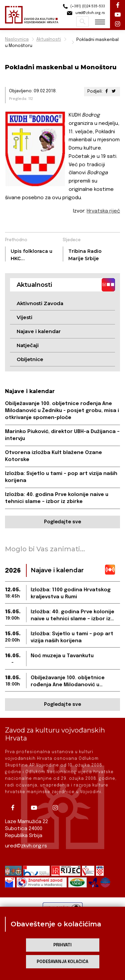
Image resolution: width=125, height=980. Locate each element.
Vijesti (24, 317)
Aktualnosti (49, 39)
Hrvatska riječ (103, 211)
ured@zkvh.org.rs (26, 846)
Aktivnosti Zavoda (40, 303)
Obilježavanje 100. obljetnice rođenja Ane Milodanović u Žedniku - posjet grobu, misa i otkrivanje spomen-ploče (62, 411)
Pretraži (82, 22)
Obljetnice (30, 359)
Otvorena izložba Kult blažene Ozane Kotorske (53, 456)
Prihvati (62, 945)
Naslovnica (17, 39)
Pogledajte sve (62, 522)
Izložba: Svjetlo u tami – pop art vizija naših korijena (61, 477)
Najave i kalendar (39, 331)
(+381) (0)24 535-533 (83, 6)
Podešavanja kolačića (62, 962)
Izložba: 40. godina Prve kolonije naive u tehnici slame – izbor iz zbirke (57, 498)
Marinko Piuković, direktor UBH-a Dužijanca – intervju (62, 435)
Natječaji (28, 345)
